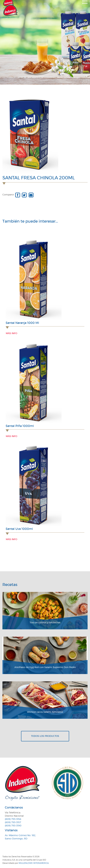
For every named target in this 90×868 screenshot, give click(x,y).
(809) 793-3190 (13, 826)
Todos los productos (45, 736)
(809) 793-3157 (13, 822)
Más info (11, 333)
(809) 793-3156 (13, 819)
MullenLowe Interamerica (34, 863)
